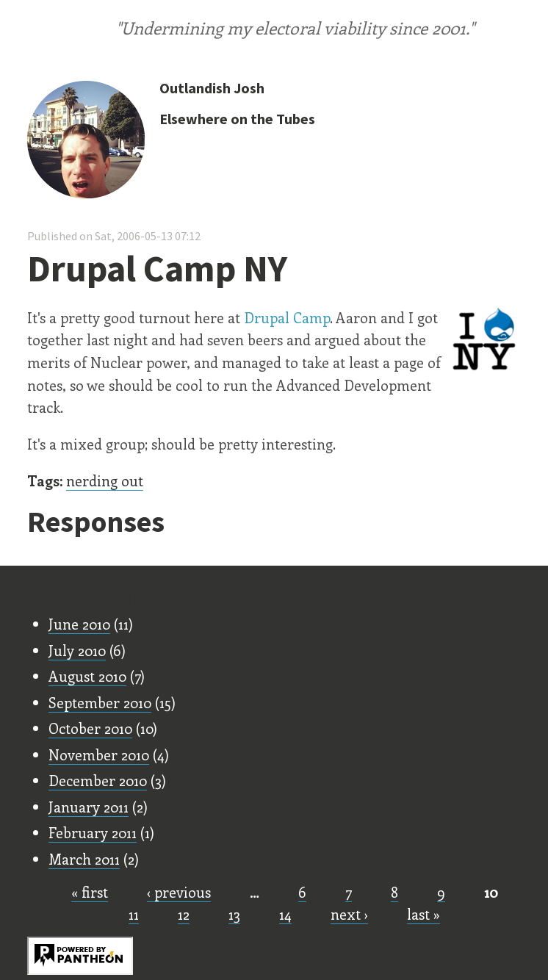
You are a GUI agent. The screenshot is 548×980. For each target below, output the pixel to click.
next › (349, 914)
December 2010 (98, 780)
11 (134, 914)
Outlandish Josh (212, 88)
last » (423, 914)
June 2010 (79, 624)
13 (234, 914)
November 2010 (99, 754)
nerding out (105, 480)
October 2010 (90, 728)
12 (184, 914)
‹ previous (179, 892)
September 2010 (100, 702)
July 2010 (77, 650)
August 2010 (87, 676)
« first (90, 892)
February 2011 (93, 832)
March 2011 (84, 859)
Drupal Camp (287, 317)
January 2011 (89, 807)
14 (285, 914)
